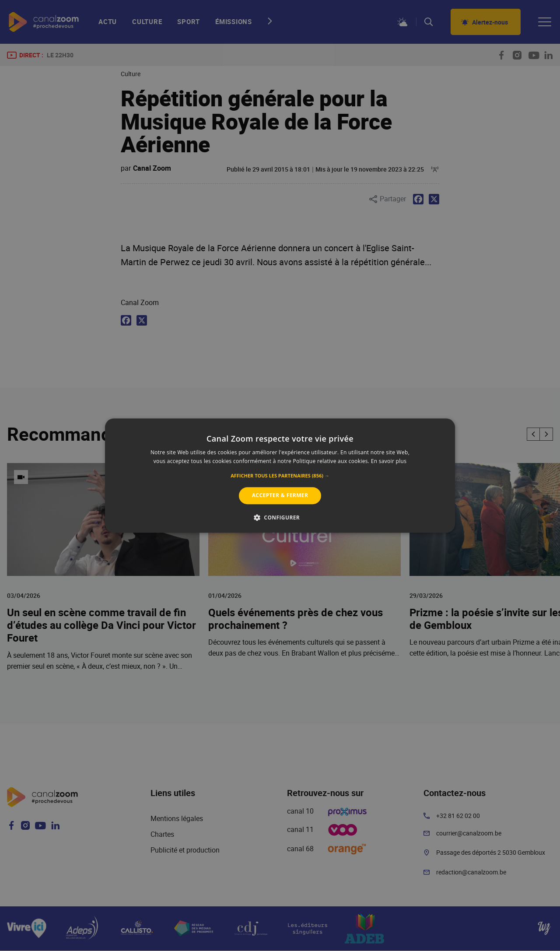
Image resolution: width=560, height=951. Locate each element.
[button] (280, 476)
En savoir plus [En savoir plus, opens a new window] (389, 461)
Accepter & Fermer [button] (280, 496)
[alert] (280, 475)
